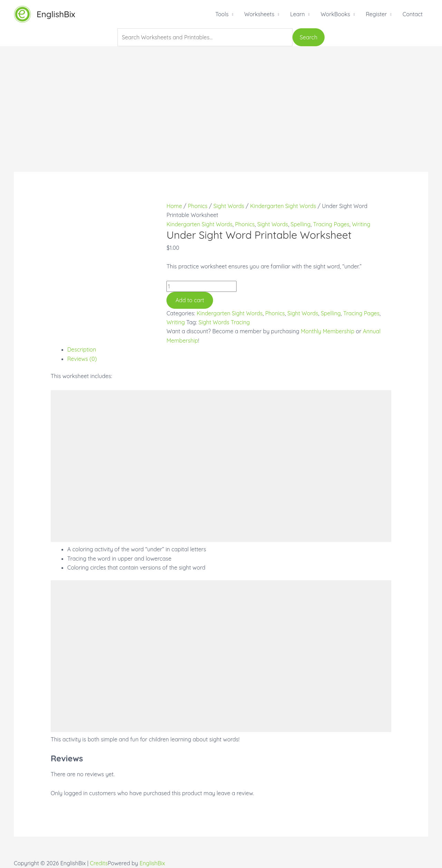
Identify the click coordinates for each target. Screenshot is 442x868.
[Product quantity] (201, 286)
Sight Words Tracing (224, 322)
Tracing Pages (331, 224)
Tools (222, 14)
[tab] (229, 349)
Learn (297, 14)
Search (309, 37)
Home (174, 206)
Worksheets (259, 14)
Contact (413, 14)
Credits (99, 863)
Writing (361, 224)
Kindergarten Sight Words (283, 206)
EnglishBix (56, 14)
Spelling (301, 224)
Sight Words (229, 206)
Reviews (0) (82, 359)
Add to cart (190, 300)
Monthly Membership (328, 331)
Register (376, 14)
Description (82, 349)
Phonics (198, 206)
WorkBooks (335, 14)
